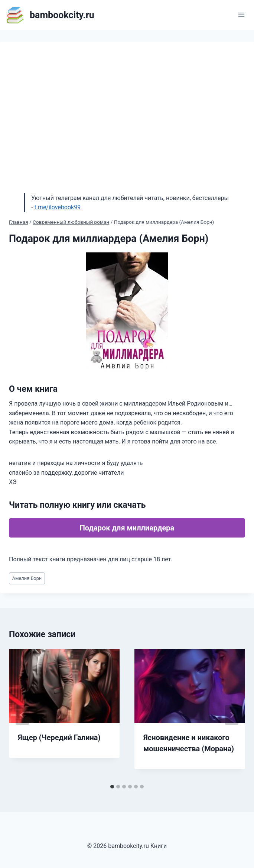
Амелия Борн (27, 578)
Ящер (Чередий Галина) (59, 738)
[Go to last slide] (22, 715)
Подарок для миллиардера (127, 528)
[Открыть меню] (241, 15)
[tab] (112, 787)
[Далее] (232, 715)
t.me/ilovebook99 (57, 207)
